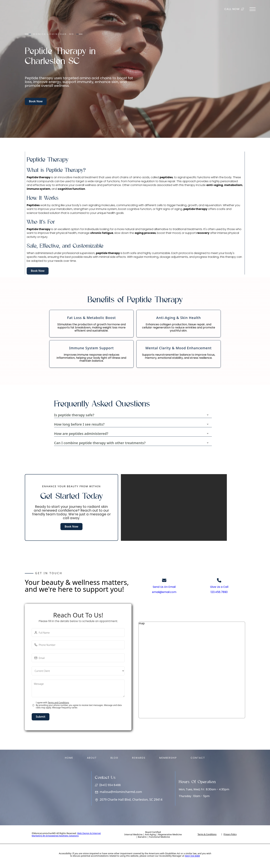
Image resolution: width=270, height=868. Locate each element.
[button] (132, 415)
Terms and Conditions (58, 703)
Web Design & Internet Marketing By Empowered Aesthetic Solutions (66, 834)
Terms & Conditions (207, 834)
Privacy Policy (230, 834)
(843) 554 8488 (192, 856)
